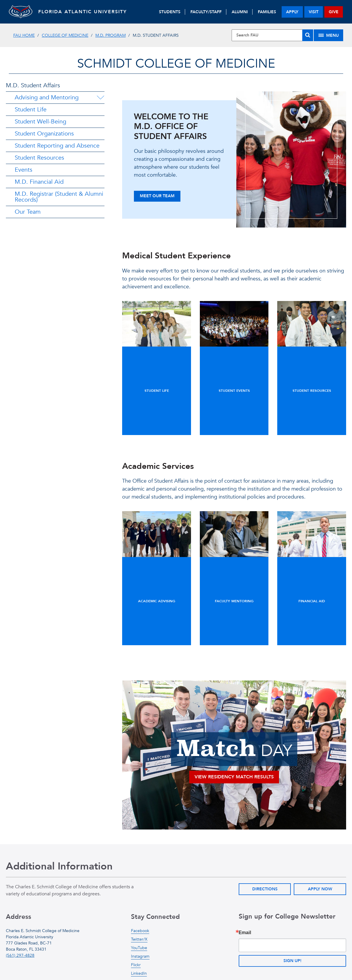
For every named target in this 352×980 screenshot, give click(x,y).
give (334, 12)
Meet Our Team (157, 196)
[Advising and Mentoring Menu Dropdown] (100, 98)
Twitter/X (139, 939)
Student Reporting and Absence (57, 146)
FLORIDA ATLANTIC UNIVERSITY (83, 12)
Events (24, 170)
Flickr (136, 965)
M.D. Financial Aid (39, 182)
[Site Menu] (328, 35)
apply (292, 12)
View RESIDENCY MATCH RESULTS (234, 777)
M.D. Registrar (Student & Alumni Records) (59, 197)
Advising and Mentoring (47, 97)
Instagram (140, 956)
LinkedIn (139, 973)
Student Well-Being (40, 122)
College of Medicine (65, 35)
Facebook (140, 931)
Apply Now (320, 889)
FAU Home (24, 35)
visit (314, 12)
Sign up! (292, 961)
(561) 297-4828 (20, 955)
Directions (265, 889)
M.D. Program (111, 35)
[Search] (308, 35)
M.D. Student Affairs (33, 85)
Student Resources (39, 158)
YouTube (139, 948)
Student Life (31, 109)
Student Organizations (44, 134)
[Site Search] (272, 35)
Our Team (28, 212)
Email (245, 933)
